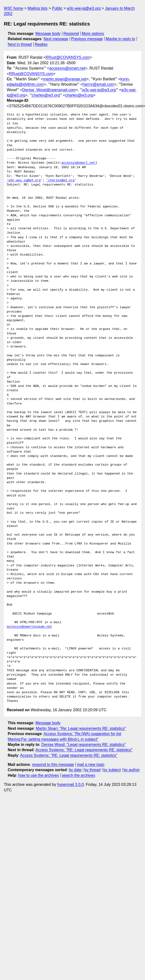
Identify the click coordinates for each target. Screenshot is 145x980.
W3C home (14, 8)
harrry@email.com (98, 84)
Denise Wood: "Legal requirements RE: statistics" (84, 745)
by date (75, 770)
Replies (41, 44)
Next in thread (20, 44)
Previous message (87, 39)
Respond (71, 34)
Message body (48, 34)
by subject (112, 770)
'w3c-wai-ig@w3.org (99, 90)
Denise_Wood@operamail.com (49, 90)
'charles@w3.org (45, 95)
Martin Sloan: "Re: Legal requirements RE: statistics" (81, 728)
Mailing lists (38, 8)
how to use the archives (39, 775)
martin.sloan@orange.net (65, 79)
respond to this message (53, 765)
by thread (93, 770)
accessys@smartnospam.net (29, 627)
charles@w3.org (79, 95)
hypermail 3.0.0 (70, 785)
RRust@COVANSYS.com (68, 57)
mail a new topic (91, 765)
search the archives (79, 775)
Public (57, 8)
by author (132, 770)
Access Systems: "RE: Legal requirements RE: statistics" (84, 750)
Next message (56, 39)
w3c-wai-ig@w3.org (84, 8)
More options (93, 34)
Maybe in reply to (120, 39)
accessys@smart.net (67, 68)
